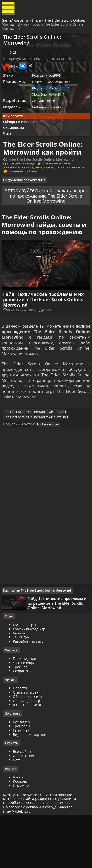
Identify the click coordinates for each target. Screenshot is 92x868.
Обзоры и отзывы (21, 135)
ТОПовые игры (50, 470)
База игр (22, 683)
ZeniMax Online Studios (52, 112)
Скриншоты (16, 142)
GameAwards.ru (16, 23)
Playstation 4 (44, 98)
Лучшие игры (26, 675)
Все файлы (24, 803)
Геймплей (23, 781)
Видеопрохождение (31, 785)
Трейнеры (23, 717)
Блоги (20, 828)
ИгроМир (23, 837)
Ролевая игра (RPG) (49, 85)
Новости (22, 739)
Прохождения (26, 709)
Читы (10, 149)
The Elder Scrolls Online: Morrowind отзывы (38, 461)
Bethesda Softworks (49, 119)
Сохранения (25, 721)
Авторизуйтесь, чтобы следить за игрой (39, 67)
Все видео (23, 773)
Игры (37, 23)
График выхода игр (31, 679)
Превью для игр (28, 751)
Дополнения (25, 807)
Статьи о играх (27, 743)
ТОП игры (23, 687)
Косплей (22, 833)
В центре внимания (32, 755)
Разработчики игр (30, 691)
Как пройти (15, 129)
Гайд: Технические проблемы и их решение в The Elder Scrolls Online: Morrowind (45, 336)
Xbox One (42, 105)
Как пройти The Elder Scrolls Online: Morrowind (39, 638)
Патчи (20, 811)
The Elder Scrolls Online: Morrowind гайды (37, 455)
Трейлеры (23, 777)
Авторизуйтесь (29, 215)
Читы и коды (26, 713)
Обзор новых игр (29, 747)
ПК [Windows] (45, 92)
